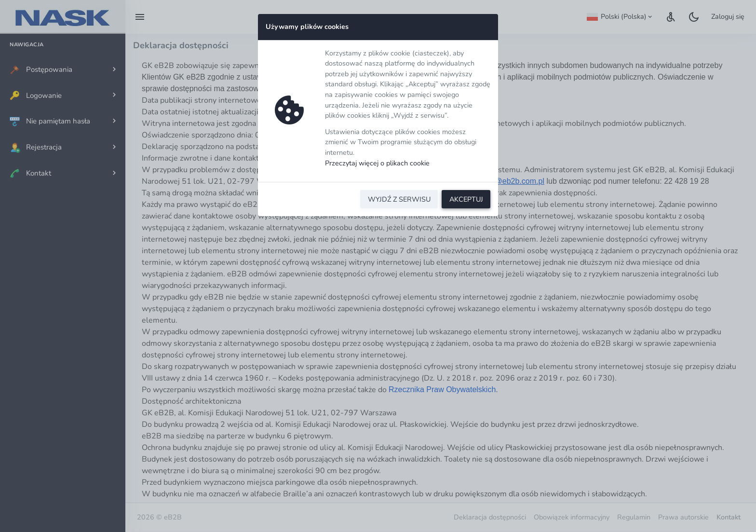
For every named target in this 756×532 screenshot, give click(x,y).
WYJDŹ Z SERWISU (399, 199)
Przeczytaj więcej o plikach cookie (377, 163)
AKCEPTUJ (466, 199)
